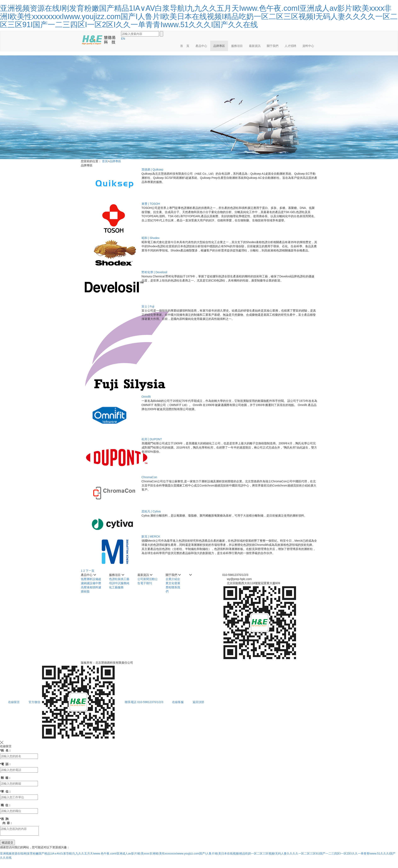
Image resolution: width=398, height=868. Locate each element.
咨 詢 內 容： (6, 821)
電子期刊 (146, 583)
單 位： (6, 791)
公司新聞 (143, 579)
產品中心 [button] (201, 46)
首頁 (105, 161)
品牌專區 (115, 161)
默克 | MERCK (151, 536)
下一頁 (90, 571)
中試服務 (121, 583)
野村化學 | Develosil (154, 272)
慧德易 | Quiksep (152, 169)
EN (123, 39)
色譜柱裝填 (116, 579)
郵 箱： (6, 778)
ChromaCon (149, 477)
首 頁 (185, 46)
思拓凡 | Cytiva (151, 511)
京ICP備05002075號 (147, 663)
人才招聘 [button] (290, 46)
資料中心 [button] (308, 46)
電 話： (6, 764)
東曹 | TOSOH (151, 204)
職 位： (6, 805)
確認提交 (7, 842)
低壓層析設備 (90, 579)
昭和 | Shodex (151, 238)
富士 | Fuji (148, 306)
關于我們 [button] (273, 46)
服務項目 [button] (237, 46)
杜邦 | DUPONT (152, 439)
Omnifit (146, 397)
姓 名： (6, 750)
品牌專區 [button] (219, 46)
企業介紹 (171, 579)
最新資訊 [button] (255, 46)
